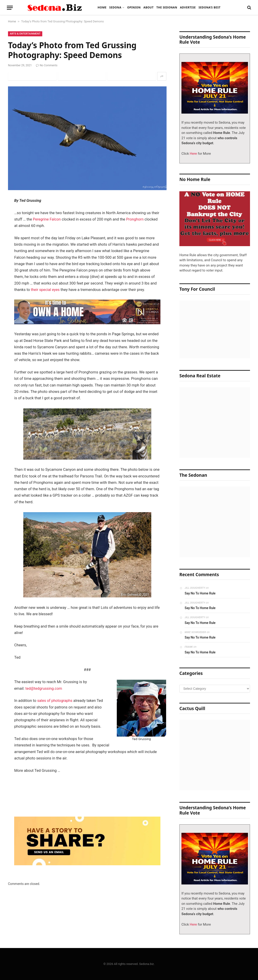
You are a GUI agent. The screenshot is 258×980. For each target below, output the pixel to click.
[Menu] (10, 8)
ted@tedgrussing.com (44, 689)
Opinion (134, 7)
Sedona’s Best (210, 7)
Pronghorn (135, 219)
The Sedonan (167, 7)
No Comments (47, 65)
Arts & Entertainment (25, 34)
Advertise (188, 7)
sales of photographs (55, 701)
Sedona (115, 7)
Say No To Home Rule (200, 593)
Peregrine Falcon (47, 219)
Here (193, 154)
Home (102, 7)
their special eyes (45, 290)
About (149, 7)
